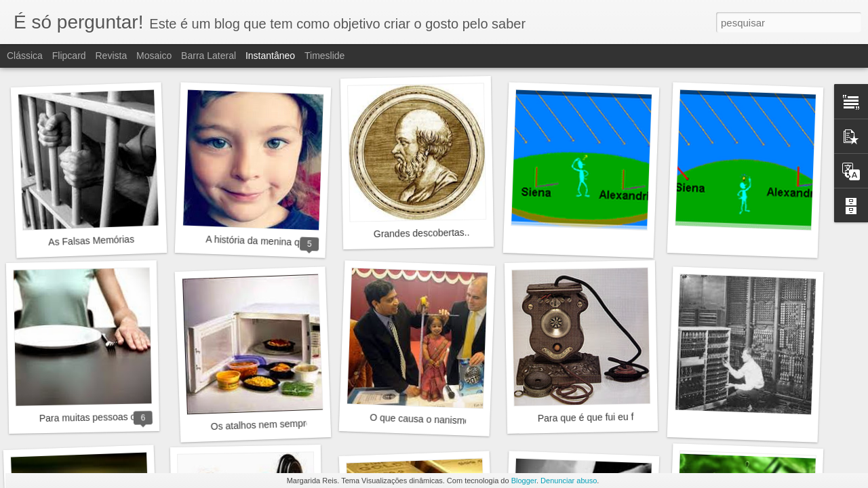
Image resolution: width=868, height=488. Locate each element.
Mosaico (154, 56)
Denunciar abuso (569, 481)
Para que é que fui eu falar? (596, 417)
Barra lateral (209, 56)
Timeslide (324, 56)
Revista (111, 56)
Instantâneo (270, 56)
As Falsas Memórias (91, 241)
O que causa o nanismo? (422, 419)
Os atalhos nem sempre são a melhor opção (304, 424)
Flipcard (69, 56)
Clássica (25, 56)
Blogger (524, 481)
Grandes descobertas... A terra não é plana (464, 232)
